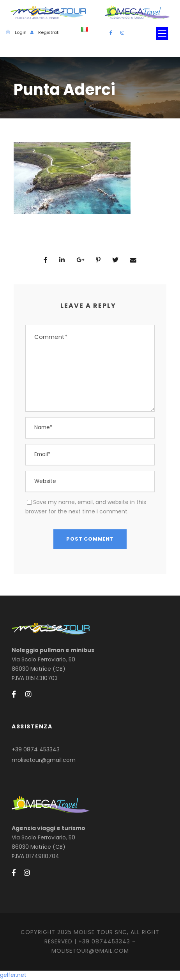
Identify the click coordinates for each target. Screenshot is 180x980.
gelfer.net (13, 975)
